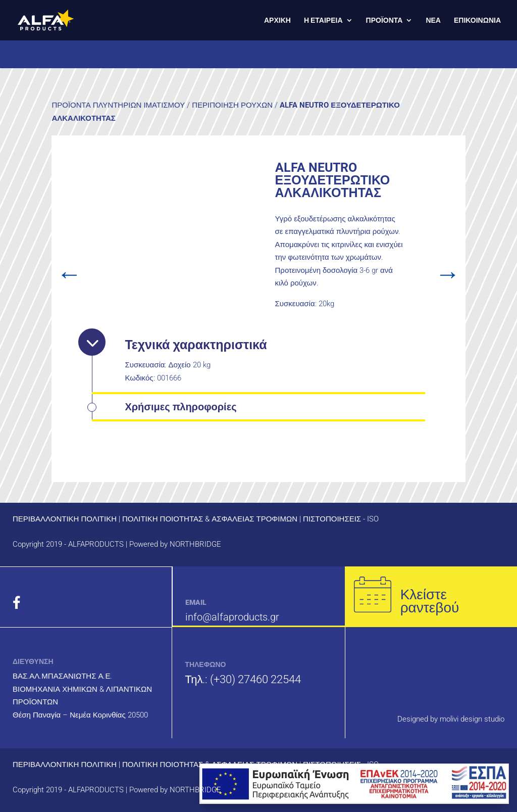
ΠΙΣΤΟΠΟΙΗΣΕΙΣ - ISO (341, 519)
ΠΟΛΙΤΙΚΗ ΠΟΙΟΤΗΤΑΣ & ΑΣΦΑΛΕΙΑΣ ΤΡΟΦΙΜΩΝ (210, 519)
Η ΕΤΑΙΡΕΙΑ (323, 20)
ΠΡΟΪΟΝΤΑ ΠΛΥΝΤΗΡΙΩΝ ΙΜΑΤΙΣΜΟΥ (118, 105)
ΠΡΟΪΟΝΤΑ (384, 20)
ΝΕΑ (433, 20)
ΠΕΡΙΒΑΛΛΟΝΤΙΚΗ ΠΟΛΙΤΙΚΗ (65, 519)
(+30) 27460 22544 (255, 679)
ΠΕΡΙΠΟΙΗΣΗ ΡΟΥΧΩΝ (232, 105)
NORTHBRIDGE (195, 544)
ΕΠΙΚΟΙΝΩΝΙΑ (477, 20)
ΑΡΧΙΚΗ (277, 20)
